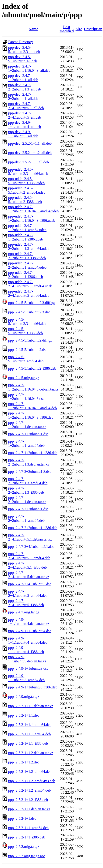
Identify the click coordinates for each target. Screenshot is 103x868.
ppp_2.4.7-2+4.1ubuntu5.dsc (30, 584)
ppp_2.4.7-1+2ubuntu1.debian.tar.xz (27, 425)
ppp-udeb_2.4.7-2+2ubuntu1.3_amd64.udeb (29, 246)
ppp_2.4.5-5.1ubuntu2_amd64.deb (26, 359)
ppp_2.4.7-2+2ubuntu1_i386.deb (33, 528)
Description (93, 29)
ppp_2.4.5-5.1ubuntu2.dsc (28, 350)
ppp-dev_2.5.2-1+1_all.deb (28, 162)
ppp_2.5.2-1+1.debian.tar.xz (29, 809)
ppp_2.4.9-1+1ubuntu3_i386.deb (33, 687)
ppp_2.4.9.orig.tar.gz (24, 697)
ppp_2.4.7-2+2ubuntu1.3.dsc (30, 472)
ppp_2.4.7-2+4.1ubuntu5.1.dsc (31, 547)
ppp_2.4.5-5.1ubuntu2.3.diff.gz (32, 303)
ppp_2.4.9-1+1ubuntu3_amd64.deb (26, 678)
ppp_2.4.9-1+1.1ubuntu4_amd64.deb (28, 640)
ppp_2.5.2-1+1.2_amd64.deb (30, 772)
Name (33, 29)
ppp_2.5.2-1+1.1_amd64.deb (30, 725)
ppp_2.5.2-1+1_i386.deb (27, 837)
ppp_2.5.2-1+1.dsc (22, 818)
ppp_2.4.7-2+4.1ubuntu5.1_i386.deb (27, 565)
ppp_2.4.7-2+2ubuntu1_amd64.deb (26, 518)
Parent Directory (21, 42)
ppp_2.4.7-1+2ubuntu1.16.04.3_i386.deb (31, 415)
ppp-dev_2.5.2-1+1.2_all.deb (30, 153)
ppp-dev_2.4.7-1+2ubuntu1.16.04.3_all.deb (29, 68)
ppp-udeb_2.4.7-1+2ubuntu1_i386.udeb (26, 237)
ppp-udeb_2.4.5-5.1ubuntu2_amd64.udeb (27, 190)
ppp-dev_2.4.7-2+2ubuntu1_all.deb (23, 96)
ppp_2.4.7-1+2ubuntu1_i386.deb (33, 453)
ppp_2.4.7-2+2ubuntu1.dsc (28, 509)
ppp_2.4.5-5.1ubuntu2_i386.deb (32, 368)
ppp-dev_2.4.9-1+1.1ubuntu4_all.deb (25, 125)
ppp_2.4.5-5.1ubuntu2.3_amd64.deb (27, 321)
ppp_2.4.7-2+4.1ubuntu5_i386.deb (26, 603)
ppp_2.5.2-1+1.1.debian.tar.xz (31, 706)
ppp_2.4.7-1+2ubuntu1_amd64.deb (26, 443)
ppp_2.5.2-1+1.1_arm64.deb (29, 734)
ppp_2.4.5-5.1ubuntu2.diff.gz (30, 340)
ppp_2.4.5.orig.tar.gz (24, 378)
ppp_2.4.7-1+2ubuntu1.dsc (28, 434)
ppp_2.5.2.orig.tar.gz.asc (27, 856)
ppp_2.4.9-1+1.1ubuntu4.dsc (30, 631)
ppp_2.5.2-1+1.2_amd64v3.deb (32, 781)
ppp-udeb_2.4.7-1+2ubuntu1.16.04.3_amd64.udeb (33, 209)
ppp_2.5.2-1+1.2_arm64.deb (29, 790)
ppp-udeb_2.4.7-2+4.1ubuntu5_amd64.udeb (29, 293)
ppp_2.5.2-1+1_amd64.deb (28, 828)
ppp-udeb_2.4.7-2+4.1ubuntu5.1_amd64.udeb (30, 284)
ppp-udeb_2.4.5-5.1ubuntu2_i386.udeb (25, 200)
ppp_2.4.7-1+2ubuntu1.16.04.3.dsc (26, 396)
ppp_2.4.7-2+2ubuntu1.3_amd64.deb (28, 481)
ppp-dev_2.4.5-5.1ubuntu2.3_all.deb (24, 50)
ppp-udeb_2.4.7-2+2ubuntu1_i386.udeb (26, 275)
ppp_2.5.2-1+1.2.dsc (24, 762)
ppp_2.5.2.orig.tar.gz (24, 847)
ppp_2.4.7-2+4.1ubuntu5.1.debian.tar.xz (30, 537)
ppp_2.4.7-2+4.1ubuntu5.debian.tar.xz (29, 575)
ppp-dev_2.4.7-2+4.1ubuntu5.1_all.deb (26, 106)
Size (79, 29)
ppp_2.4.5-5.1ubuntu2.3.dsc (29, 312)
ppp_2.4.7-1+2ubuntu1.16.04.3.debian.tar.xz (33, 387)
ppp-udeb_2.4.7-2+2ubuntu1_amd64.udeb (27, 265)
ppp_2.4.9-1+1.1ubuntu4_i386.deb (26, 650)
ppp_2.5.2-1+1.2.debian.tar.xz (31, 753)
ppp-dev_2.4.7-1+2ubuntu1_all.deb (23, 78)
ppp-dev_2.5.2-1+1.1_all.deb (30, 143)
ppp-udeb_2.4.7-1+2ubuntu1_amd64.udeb (27, 228)
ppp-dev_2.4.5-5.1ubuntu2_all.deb (23, 59)
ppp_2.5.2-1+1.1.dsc (24, 715)
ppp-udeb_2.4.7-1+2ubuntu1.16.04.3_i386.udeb (32, 218)
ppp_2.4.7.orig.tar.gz (24, 612)
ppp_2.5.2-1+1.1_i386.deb (28, 743)
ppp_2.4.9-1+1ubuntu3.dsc (28, 668)
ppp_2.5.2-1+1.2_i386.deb (28, 800)
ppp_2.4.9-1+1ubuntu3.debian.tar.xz (27, 659)
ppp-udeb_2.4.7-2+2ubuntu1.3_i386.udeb (27, 256)
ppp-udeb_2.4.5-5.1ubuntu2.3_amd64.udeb (28, 171)
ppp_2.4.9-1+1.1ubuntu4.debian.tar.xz (29, 622)
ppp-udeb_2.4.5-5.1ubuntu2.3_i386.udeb (26, 181)
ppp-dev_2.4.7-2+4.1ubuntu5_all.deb (25, 115)
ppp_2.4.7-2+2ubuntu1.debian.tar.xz (27, 500)
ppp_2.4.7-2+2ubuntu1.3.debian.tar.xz (29, 462)
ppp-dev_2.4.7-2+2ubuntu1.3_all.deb (25, 87)
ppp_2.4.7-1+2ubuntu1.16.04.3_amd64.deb (32, 406)
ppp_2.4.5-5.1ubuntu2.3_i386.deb (25, 331)
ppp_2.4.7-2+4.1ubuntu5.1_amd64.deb (29, 556)
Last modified (67, 29)
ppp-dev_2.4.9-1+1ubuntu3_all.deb (23, 134)
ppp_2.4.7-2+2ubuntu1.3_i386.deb (26, 490)
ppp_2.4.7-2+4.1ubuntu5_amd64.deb (28, 593)
